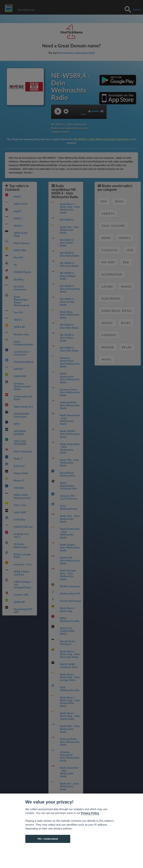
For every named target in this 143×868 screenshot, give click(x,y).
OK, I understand (48, 839)
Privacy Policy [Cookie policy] (90, 813)
